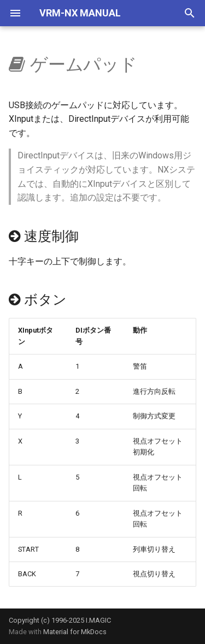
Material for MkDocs (75, 632)
